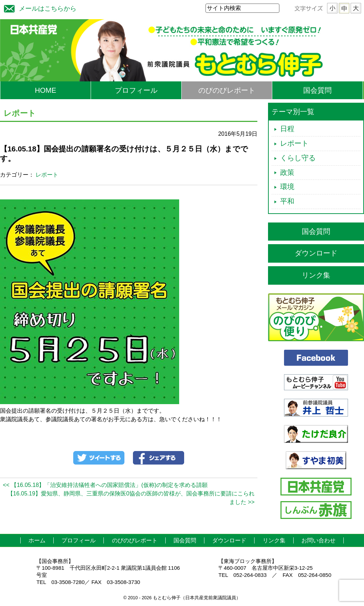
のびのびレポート (227, 90)
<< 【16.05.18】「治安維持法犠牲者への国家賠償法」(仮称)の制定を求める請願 (105, 485)
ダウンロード (316, 253)
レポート (47, 175)
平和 (287, 201)
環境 (287, 187)
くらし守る (298, 158)
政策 (287, 172)
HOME (45, 90)
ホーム (37, 540)
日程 (287, 129)
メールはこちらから (38, 8)
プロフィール (136, 90)
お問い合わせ (318, 540)
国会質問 (317, 90)
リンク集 (316, 275)
